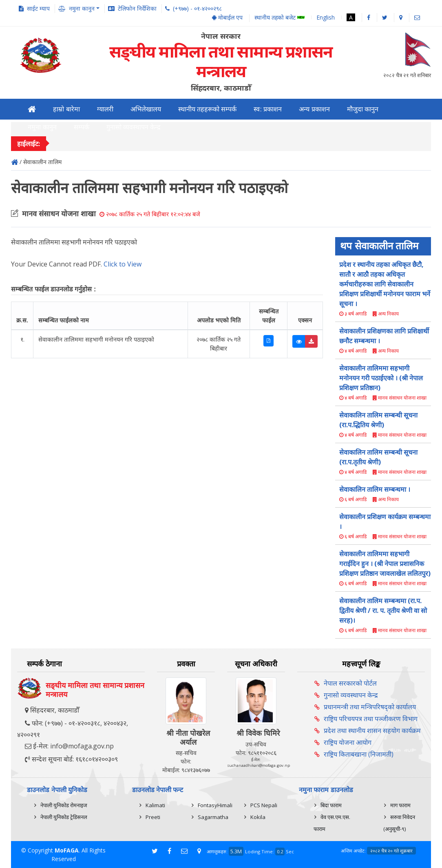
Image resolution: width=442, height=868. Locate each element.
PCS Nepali (264, 805)
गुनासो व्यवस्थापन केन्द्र (134, 127)
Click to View (123, 264)
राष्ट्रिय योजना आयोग (348, 742)
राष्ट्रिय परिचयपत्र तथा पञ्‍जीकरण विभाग (371, 719)
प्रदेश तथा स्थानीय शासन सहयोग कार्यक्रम (372, 730)
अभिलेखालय (146, 109)
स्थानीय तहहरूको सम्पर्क (208, 109)
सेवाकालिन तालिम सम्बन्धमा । (375, 489)
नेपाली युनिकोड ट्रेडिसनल (64, 817)
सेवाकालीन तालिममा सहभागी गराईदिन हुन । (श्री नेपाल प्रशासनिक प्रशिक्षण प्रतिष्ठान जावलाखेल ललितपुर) (385, 564)
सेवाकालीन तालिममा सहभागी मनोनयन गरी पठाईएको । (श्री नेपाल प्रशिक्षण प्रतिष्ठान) (381, 378)
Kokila (258, 817)
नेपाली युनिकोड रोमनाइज (64, 805)
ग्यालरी (105, 109)
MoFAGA (67, 850)
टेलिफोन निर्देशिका (137, 8)
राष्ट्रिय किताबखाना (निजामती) (359, 754)
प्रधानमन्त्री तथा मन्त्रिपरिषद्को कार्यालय (370, 707)
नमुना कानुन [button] (82, 8)
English (326, 17)
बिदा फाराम (331, 805)
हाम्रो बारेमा (66, 109)
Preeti (153, 817)
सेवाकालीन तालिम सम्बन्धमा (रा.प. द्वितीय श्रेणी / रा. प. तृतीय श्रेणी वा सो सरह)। (383, 610)
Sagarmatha (213, 817)
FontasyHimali (215, 805)
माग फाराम (400, 805)
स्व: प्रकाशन (268, 109)
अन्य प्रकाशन (314, 109)
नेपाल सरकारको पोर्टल (350, 683)
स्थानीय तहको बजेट (280, 18)
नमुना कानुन (42, 127)
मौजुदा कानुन (363, 109)
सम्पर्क (82, 127)
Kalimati (155, 805)
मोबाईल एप (227, 17)
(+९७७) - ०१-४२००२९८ (197, 8)
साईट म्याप (38, 8)
